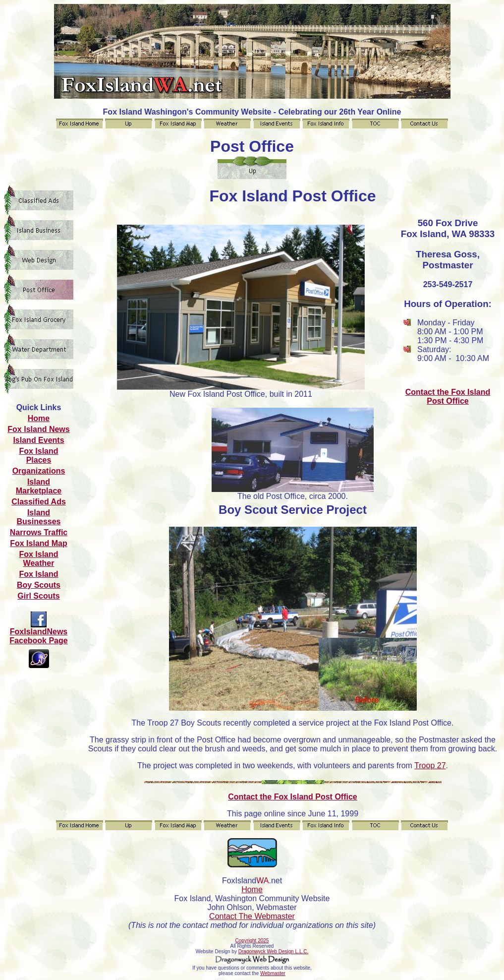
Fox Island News (38, 429)
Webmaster (273, 973)
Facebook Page (38, 641)
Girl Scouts (38, 596)
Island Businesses (39, 517)
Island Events (38, 440)
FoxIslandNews (39, 632)
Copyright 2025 (252, 941)
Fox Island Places (38, 456)
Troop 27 (430, 766)
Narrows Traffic (39, 532)
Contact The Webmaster (252, 916)
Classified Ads (39, 502)
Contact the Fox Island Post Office (448, 397)
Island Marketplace (39, 486)
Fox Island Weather (38, 559)
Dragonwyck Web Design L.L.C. (274, 951)
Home (39, 418)
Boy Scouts (39, 585)
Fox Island (38, 574)
